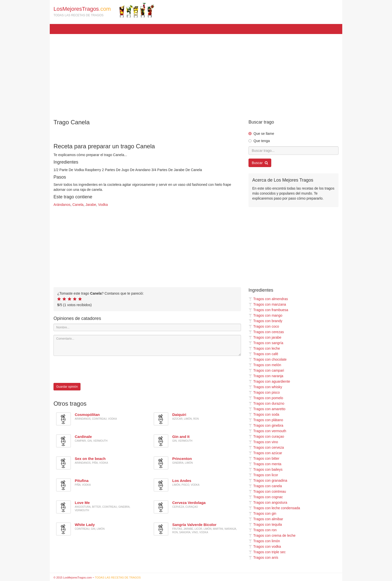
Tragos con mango (265, 315)
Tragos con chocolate (267, 359)
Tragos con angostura (268, 502)
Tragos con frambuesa (268, 310)
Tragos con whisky (265, 387)
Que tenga (262, 141)
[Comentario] (147, 345)
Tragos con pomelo (266, 398)
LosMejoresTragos (104, 10)
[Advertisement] (196, 74)
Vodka (103, 205)
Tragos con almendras (268, 299)
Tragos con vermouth (267, 431)
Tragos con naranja (266, 376)
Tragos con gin (262, 513)
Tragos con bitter (264, 458)
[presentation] (91, 369)
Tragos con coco (264, 326)
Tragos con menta (265, 464)
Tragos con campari (266, 370)
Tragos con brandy (265, 321)
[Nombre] (147, 327)
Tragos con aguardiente (269, 381)
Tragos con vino (263, 442)
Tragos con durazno (266, 403)
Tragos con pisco (264, 392)
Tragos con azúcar (265, 453)
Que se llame (264, 134)
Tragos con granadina (268, 480)
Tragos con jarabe (265, 337)
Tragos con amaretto (267, 409)
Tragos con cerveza (266, 447)
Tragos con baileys (265, 469)
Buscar (260, 163)
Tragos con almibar (266, 519)
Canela (78, 205)
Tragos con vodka (265, 546)
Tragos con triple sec (267, 552)
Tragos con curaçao (266, 436)
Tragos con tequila (265, 524)
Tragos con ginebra (266, 425)
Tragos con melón (265, 365)
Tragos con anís (263, 557)
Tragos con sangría (266, 343)
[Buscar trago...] (293, 151)
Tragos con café (263, 354)
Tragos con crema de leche (272, 535)
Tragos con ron (263, 530)
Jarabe (91, 205)
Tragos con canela (265, 486)
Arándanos (62, 205)
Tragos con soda (264, 414)
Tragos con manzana (267, 304)
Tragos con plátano (266, 420)
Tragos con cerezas (266, 332)
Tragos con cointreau (267, 491)
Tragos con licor (263, 475)
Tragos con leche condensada (274, 508)
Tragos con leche (264, 348)
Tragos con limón (264, 541)
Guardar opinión (67, 387)
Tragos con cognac (266, 497)
